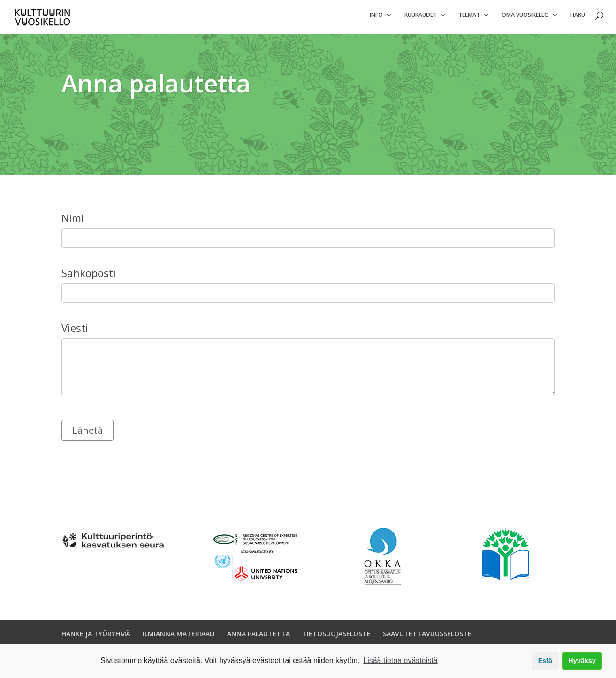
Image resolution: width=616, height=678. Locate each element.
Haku (578, 19)
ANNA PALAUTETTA (259, 637)
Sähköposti (89, 277)
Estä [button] (545, 661)
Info (376, 19)
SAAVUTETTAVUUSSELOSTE (427, 637)
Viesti (75, 332)
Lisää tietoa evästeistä (400, 660)
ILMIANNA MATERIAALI (179, 637)
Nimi (73, 222)
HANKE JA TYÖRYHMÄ (96, 637)
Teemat (469, 19)
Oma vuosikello (525, 19)
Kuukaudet (421, 19)
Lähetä (87, 434)
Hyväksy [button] (582, 661)
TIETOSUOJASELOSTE (336, 637)
